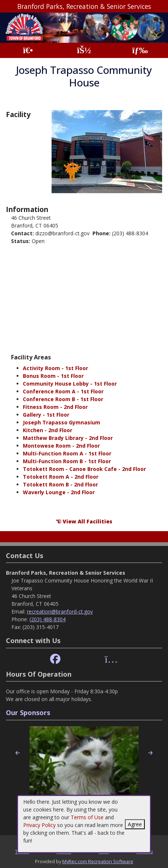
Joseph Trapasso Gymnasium (62, 422)
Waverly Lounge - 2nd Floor (59, 492)
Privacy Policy (39, 825)
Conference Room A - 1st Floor (63, 391)
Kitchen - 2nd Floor (48, 430)
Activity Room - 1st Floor (55, 368)
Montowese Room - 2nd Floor (61, 446)
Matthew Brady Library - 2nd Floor (68, 438)
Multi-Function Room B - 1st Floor (67, 461)
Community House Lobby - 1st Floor (70, 384)
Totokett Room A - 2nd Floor (61, 477)
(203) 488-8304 (48, 619)
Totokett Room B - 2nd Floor (60, 484)
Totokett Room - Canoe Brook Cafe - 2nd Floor (84, 469)
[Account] (84, 50)
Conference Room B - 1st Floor (63, 399)
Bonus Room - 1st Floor (53, 376)
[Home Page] (28, 50)
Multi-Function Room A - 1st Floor (67, 453)
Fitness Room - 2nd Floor (55, 407)
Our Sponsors (28, 712)
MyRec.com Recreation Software (98, 861)
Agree (135, 824)
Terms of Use (87, 817)
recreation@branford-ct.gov (60, 611)
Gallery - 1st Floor (46, 415)
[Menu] (140, 50)
